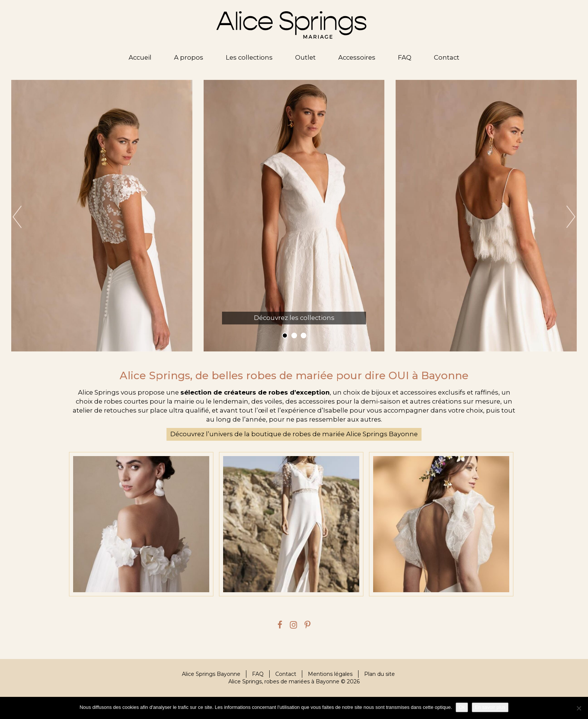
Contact (447, 57)
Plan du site (379, 674)
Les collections (249, 57)
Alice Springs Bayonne (211, 674)
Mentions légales (330, 674)
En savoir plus (490, 707)
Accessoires (357, 57)
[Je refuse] (579, 708)
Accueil (140, 57)
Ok (462, 707)
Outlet (305, 57)
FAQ (405, 57)
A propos (189, 57)
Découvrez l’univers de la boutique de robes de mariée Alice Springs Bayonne (294, 434)
